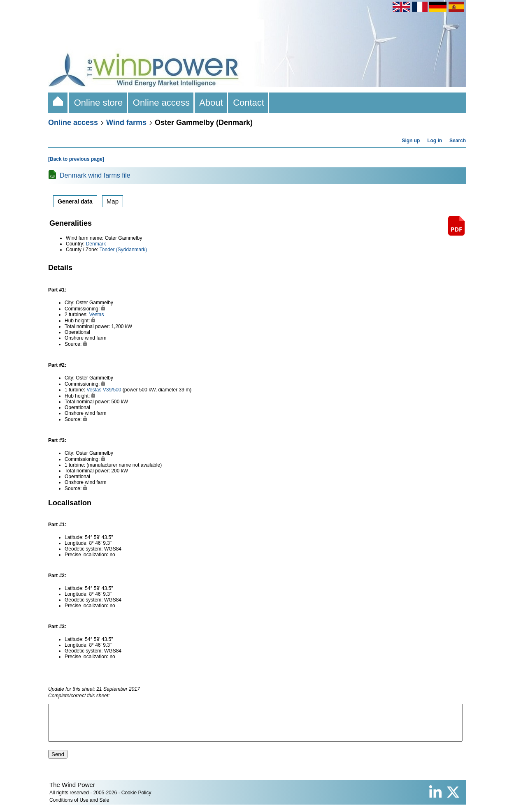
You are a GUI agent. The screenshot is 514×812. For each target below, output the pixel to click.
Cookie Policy (136, 800)
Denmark (96, 244)
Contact (249, 103)
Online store (98, 103)
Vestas (96, 315)
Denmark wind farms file (95, 175)
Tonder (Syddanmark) (123, 250)
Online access (162, 103)
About (211, 103)
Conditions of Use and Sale (79, 807)
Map (113, 201)
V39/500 (112, 390)
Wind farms (126, 123)
